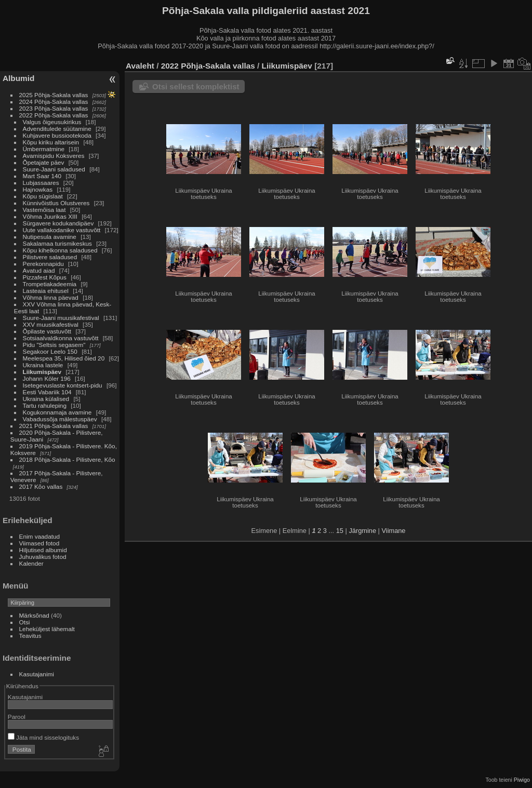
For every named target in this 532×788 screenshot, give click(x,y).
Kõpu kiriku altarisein (51, 142)
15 (340, 531)
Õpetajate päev (44, 162)
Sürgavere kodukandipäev (58, 223)
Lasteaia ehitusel (46, 291)
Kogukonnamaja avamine (57, 412)
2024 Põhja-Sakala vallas (54, 102)
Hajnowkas (38, 189)
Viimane (393, 531)
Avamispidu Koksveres (54, 156)
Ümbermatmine (44, 149)
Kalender (31, 563)
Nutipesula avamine (51, 237)
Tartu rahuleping (45, 405)
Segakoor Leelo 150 (50, 351)
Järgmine (362, 531)
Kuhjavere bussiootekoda (57, 135)
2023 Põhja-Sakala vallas (54, 108)
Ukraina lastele (44, 365)
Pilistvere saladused (50, 257)
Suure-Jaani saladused (54, 169)
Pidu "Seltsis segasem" (54, 345)
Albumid (18, 78)
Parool (17, 717)
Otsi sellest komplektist (196, 86)
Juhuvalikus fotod (43, 557)
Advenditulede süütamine (57, 129)
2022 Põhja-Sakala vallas (54, 115)
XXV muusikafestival (51, 324)
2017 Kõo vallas (41, 486)
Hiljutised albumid (43, 550)
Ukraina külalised (46, 399)
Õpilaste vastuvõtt (47, 331)
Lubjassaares (41, 183)
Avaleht (140, 66)
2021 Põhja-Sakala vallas (54, 426)
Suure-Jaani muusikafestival (61, 318)
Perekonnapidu (43, 264)
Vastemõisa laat (44, 210)
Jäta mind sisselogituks (43, 737)
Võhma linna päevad (51, 297)
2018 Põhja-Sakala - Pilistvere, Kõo (67, 459)
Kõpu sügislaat (43, 196)
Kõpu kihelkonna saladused (60, 250)
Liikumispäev (43, 372)
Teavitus (30, 636)
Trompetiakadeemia (50, 284)
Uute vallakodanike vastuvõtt (62, 230)
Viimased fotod (39, 543)
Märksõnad (34, 615)
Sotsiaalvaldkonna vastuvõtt (61, 338)
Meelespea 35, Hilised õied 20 (64, 358)
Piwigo (522, 780)
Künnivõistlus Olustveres (56, 203)
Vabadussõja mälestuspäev (60, 419)
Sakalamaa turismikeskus (57, 243)
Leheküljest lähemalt (47, 629)
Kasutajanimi (37, 674)
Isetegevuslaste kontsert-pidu (63, 385)
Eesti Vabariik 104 (47, 392)
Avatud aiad (39, 270)
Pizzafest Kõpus (45, 277)
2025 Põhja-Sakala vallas (54, 95)
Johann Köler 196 (47, 378)
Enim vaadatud (40, 536)
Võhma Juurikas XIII (50, 216)
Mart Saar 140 (42, 176)
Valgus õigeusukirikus (52, 122)
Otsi (25, 622)
